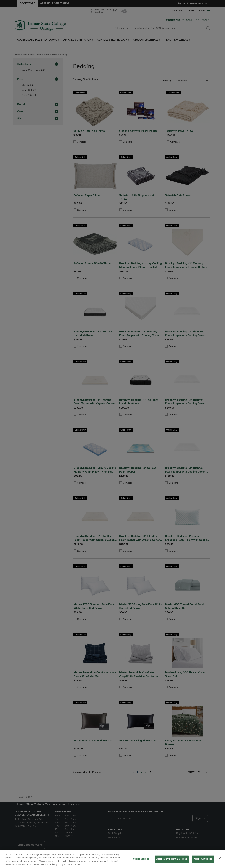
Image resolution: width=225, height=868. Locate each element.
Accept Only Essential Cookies (172, 859)
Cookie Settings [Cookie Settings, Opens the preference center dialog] (141, 859)
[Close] (220, 858)
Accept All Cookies (203, 859)
